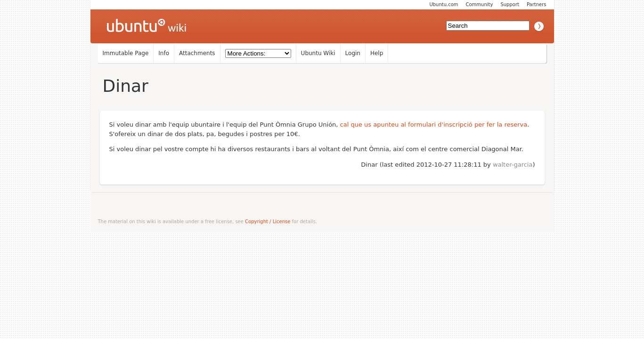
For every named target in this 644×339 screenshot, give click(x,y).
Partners (537, 4)
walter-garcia (513, 165)
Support (510, 4)
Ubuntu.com (444, 4)
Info (164, 53)
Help (377, 53)
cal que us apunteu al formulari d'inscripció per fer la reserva (434, 125)
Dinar (126, 86)
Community (480, 4)
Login (353, 53)
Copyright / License (268, 222)
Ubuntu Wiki (318, 53)
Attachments (197, 53)
